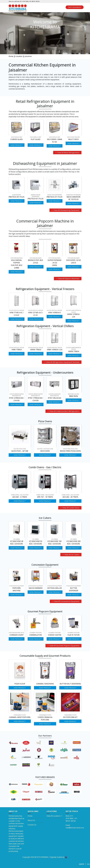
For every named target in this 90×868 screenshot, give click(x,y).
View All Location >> (54, 816)
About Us (31, 820)
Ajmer (84, 864)
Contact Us (32, 825)
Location (19, 56)
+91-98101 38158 (34, 1)
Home (11, 56)
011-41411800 (24, 1)
